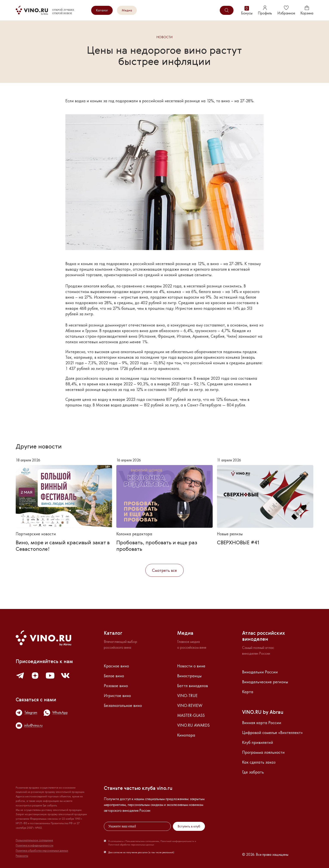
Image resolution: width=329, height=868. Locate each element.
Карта (248, 692)
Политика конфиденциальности (35, 845)
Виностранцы (189, 676)
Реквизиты (22, 856)
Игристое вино (117, 696)
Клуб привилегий (258, 742)
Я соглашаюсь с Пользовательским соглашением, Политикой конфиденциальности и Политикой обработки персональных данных (152, 843)
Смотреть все (164, 570)
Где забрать (253, 772)
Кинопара (186, 735)
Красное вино (116, 666)
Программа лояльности (263, 752)
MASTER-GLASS (191, 715)
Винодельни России (260, 672)
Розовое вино (116, 686)
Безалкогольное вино (123, 705)
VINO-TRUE (187, 696)
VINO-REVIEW (190, 705)
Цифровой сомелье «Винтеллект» (272, 732)
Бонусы (247, 10)
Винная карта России (262, 723)
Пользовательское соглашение (34, 840)
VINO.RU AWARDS (193, 725)
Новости (164, 37)
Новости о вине (191, 666)
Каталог (102, 10)
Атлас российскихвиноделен (264, 636)
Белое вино (114, 676)
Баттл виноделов (193, 686)
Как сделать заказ (259, 762)
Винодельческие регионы (265, 682)
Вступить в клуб (189, 826)
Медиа (127, 10)
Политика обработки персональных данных (42, 851)
